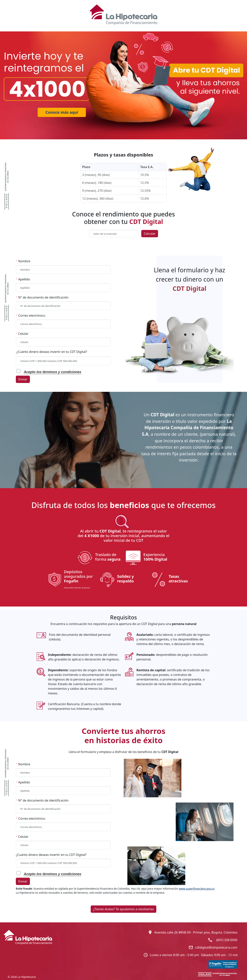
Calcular (150, 234)
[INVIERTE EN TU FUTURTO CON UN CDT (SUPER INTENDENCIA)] (217, 974)
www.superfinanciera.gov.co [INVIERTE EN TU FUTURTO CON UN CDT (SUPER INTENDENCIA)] (197, 889)
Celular (22, 334)
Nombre (23, 261)
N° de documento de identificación (42, 297)
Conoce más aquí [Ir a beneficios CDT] (62, 112)
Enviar (23, 379)
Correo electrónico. (31, 315)
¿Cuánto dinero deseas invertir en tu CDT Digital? (52, 352)
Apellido (23, 279)
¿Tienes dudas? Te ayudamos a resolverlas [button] (123, 909)
